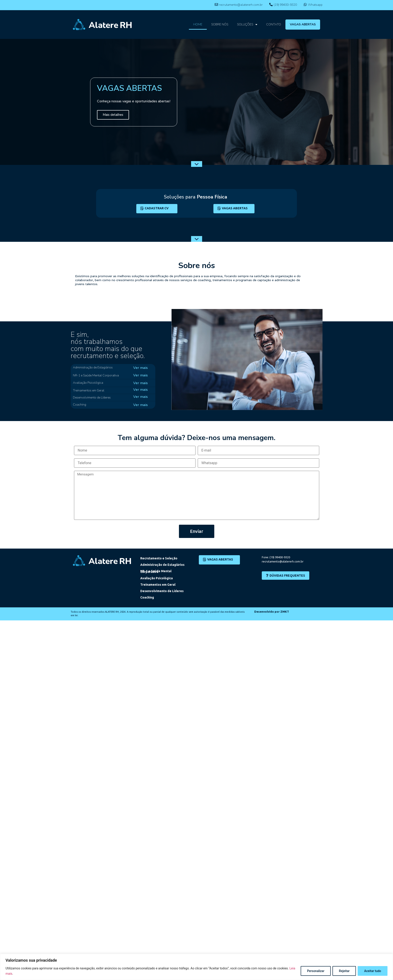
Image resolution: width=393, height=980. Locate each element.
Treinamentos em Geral (158, 585)
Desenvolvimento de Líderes (162, 591)
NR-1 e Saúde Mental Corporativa (156, 571)
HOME (198, 24)
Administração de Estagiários (162, 565)
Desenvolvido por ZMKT (272, 612)
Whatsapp (315, 5)
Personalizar (316, 971)
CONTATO (274, 24)
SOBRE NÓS (220, 24)
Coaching (147, 597)
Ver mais (140, 368)
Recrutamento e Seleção (159, 558)
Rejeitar (344, 971)
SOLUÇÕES (247, 25)
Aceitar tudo (373, 971)
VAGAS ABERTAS (303, 24)
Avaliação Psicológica (157, 578)
